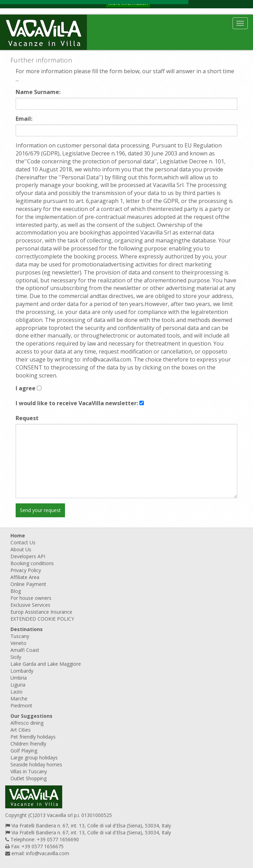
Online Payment (28, 584)
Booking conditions (32, 563)
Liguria (18, 685)
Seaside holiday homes (36, 764)
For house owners (31, 598)
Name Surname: (38, 92)
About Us (21, 549)
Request (27, 418)
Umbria (19, 678)
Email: (24, 119)
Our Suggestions (31, 716)
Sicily (16, 657)
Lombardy (22, 671)
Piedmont (21, 705)
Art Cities (21, 730)
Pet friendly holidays (33, 737)
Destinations (27, 629)
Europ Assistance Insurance (41, 612)
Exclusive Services (30, 605)
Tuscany (20, 636)
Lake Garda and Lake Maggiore (46, 664)
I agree (26, 388)
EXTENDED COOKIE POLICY (42, 619)
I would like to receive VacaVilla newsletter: (77, 403)
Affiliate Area (25, 577)
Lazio (17, 692)
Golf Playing (24, 751)
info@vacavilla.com (48, 853)
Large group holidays (34, 758)
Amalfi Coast (25, 650)
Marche (19, 699)
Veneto (18, 643)
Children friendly (28, 744)
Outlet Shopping (28, 778)
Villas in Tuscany (29, 771)
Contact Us (23, 542)
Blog (16, 591)
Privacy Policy (26, 570)
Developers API (28, 556)
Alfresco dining (27, 723)
